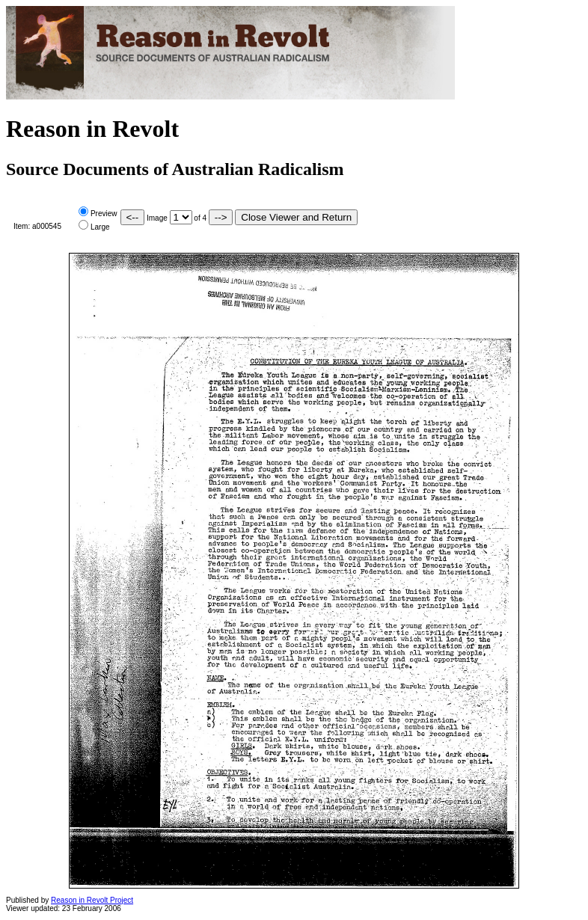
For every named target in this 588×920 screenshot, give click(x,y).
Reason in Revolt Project (92, 900)
